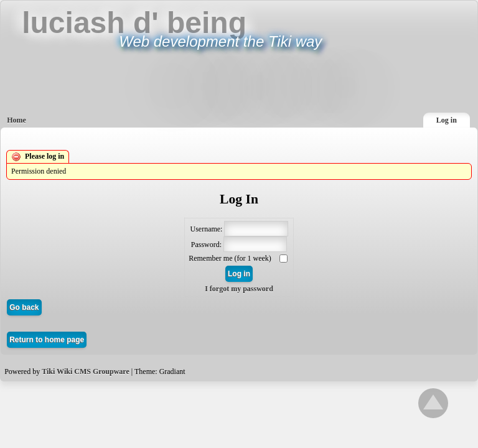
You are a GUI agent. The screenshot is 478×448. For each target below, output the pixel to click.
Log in (447, 120)
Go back (24, 307)
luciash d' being (134, 23)
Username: (206, 228)
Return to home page (47, 340)
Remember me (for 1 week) (231, 258)
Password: (206, 244)
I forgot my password (239, 289)
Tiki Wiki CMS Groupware (86, 371)
